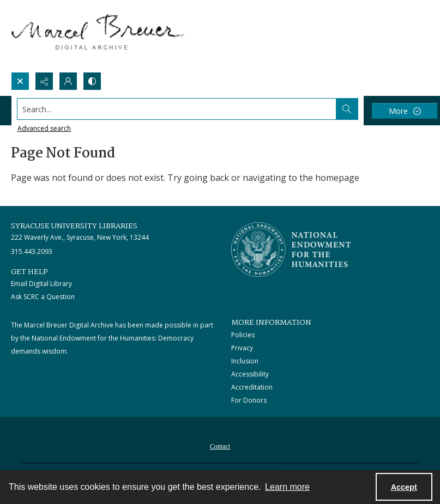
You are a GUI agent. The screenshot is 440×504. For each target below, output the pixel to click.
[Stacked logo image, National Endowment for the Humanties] (291, 250)
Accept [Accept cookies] (404, 487)
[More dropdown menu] (405, 111)
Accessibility (250, 374)
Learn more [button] (287, 487)
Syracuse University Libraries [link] (74, 226)
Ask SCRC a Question (43, 297)
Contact (220, 446)
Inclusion (245, 361)
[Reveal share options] (44, 81)
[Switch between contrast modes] (92, 81)
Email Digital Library (41, 284)
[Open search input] (20, 81)
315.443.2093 (32, 251)
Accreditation (252, 387)
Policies (243, 335)
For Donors (249, 400)
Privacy (242, 348)
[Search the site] (177, 109)
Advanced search (44, 128)
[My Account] (68, 81)
